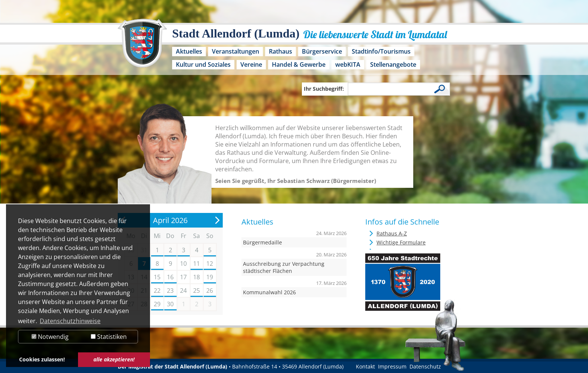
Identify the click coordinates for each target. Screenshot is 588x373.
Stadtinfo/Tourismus (381, 51)
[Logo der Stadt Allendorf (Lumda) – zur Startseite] (142, 47)
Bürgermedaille (262, 242)
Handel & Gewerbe (299, 64)
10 (183, 264)
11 (196, 264)
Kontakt (365, 366)
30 (170, 304)
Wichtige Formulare (401, 242)
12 (210, 264)
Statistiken (109, 337)
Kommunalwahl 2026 (269, 292)
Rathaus (280, 51)
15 (157, 277)
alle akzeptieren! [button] (114, 359)
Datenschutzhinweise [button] (70, 321)
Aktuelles (189, 51)
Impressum (392, 366)
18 (196, 277)
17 (183, 277)
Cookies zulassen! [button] (42, 359)
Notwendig (50, 337)
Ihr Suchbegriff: (324, 89)
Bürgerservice (322, 51)
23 (170, 291)
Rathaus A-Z (392, 233)
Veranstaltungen (235, 51)
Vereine (251, 64)
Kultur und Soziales (203, 64)
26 (210, 291)
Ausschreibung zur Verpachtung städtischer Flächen (284, 267)
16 (170, 277)
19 (210, 277)
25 (196, 291)
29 (157, 304)
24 (183, 291)
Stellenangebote (393, 64)
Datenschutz (425, 366)
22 (157, 291)
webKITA (348, 64)
